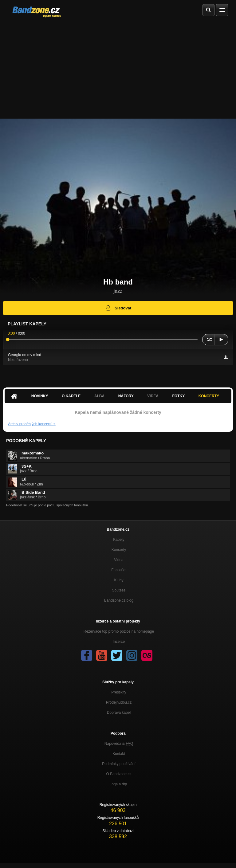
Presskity (119, 692)
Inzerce (119, 642)
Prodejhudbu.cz (119, 702)
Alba (99, 396)
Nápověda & (119, 744)
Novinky (40, 396)
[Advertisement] (118, 66)
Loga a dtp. (119, 784)
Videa (153, 396)
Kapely (119, 540)
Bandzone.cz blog (119, 600)
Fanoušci (119, 570)
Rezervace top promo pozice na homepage (119, 631)
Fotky (178, 396)
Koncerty (209, 396)
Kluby (119, 580)
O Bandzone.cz (119, 774)
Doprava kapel (119, 713)
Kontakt (119, 754)
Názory (126, 396)
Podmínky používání (119, 764)
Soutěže (119, 590)
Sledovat (118, 308)
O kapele (71, 396)
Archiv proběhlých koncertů (32, 424)
